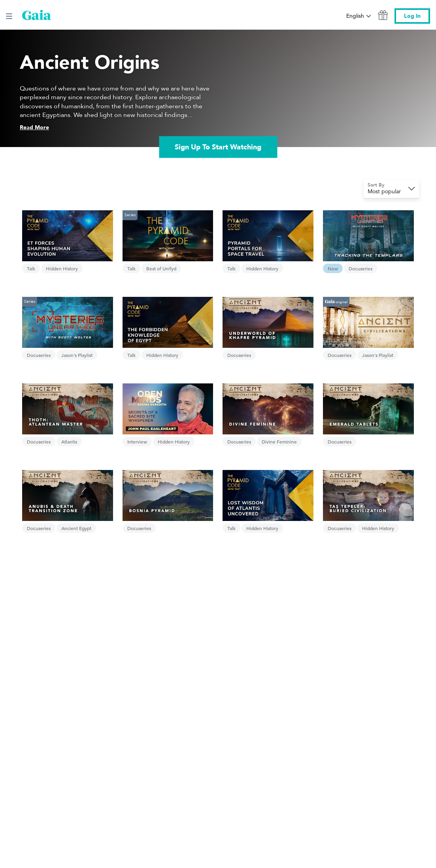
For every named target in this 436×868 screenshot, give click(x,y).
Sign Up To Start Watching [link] (218, 147)
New (333, 268)
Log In (412, 16)
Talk (31, 268)
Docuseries (361, 268)
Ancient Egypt (76, 528)
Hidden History (62, 268)
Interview (137, 442)
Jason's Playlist (77, 355)
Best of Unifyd (161, 268)
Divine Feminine (279, 442)
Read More (34, 127)
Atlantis (69, 442)
